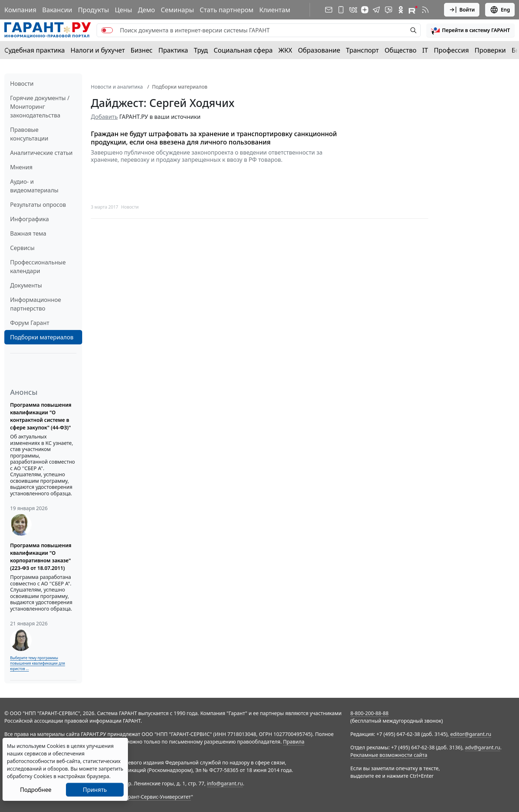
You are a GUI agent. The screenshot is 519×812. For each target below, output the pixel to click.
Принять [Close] (95, 790)
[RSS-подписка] (425, 10)
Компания (20, 10)
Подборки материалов (42, 337)
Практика (173, 50)
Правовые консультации (29, 134)
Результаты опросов (38, 205)
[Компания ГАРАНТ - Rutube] (413, 10)
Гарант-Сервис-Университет (157, 797)
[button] (471, 30)
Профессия (451, 50)
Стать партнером (227, 10)
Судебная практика (35, 50)
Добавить (104, 117)
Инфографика (30, 219)
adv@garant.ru (483, 747)
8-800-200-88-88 (369, 713)
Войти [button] (462, 10)
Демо (146, 10)
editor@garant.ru (471, 734)
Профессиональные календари (38, 267)
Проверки (490, 50)
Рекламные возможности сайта (389, 755)
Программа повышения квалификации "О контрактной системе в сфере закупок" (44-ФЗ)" (41, 416)
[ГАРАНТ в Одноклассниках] (401, 10)
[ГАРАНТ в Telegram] (376, 10)
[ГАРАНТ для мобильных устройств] (341, 10)
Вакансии (57, 10)
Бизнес (141, 50)
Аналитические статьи (41, 153)
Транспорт (362, 50)
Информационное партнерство (36, 304)
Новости (22, 84)
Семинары (177, 10)
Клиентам (275, 10)
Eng (500, 10)
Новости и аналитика (117, 87)
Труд (201, 50)
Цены (123, 10)
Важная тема (28, 233)
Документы (26, 285)
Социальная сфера (243, 50)
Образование (319, 50)
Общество (401, 50)
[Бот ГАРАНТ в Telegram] (389, 10)
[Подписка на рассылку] (329, 10)
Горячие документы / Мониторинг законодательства (40, 107)
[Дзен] (365, 10)
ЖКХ (285, 50)
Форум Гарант (30, 323)
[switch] (107, 30)
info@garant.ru (225, 783)
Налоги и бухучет (98, 50)
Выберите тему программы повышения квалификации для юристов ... (37, 663)
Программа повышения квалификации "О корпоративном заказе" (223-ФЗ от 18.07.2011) (41, 557)
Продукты (93, 10)
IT (425, 50)
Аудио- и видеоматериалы (34, 186)
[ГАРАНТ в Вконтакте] (353, 10)
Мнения (21, 167)
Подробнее (36, 790)
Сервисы (22, 248)
